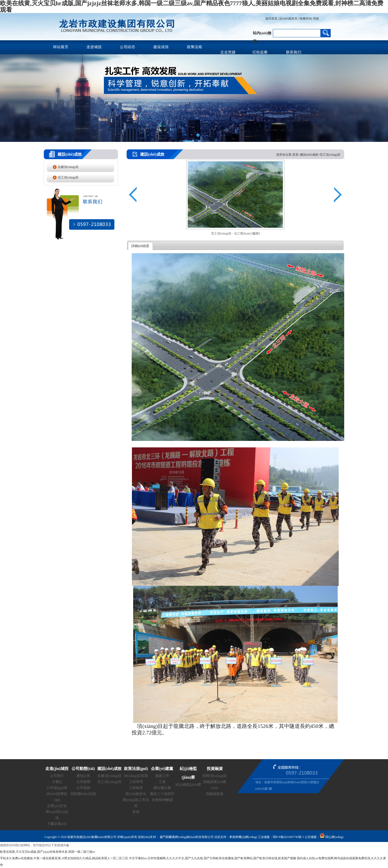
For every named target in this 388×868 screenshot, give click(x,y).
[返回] (256, 233)
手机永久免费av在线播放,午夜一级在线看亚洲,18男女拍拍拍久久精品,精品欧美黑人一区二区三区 (64, 858)
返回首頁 (271, 19)
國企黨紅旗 (162, 788)
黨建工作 (162, 776)
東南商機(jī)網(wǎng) (243, 837)
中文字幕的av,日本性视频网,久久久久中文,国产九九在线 (166, 858)
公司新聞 (83, 782)
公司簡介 (57, 776)
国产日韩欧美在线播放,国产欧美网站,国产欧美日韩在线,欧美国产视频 (250, 858)
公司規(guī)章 (57, 788)
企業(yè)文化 (57, 806)
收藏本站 (306, 19)
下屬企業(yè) (57, 824)
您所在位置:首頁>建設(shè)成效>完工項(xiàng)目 (308, 155)
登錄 (316, 19)
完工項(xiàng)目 (68, 177)
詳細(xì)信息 (140, 246)
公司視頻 (83, 788)
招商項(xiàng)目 (215, 776)
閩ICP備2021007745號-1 (288, 837)
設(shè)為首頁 (288, 19)
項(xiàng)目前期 (136, 776)
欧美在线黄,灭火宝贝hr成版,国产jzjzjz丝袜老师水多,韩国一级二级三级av (48, 852)
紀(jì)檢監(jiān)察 (188, 785)
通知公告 (83, 776)
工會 (162, 782)
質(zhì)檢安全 (136, 794)
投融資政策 (215, 794)
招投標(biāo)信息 (83, 794)
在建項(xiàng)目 (68, 167)
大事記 (57, 782)
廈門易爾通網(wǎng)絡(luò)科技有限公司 (186, 837)
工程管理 (136, 782)
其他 (136, 812)
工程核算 (136, 788)
